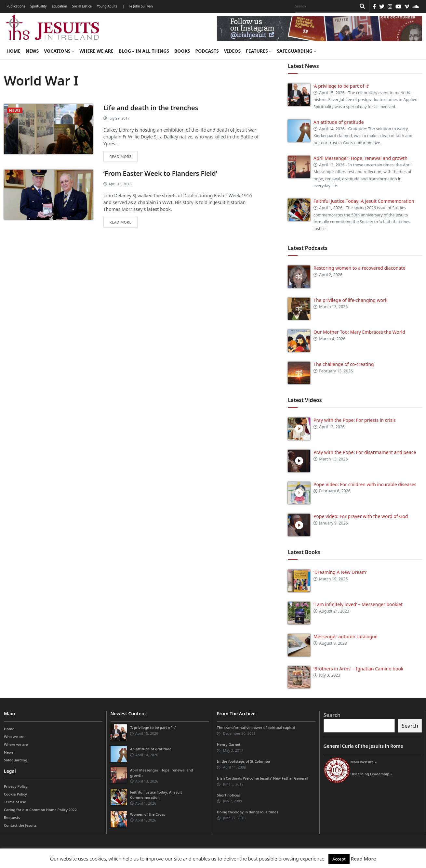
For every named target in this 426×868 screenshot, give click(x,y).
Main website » (364, 762)
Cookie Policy (15, 794)
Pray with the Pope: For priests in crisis (355, 420)
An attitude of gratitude (339, 122)
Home (13, 51)
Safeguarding (296, 51)
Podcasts (207, 51)
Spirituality (38, 6)
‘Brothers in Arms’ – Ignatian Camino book (358, 669)
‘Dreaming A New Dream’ (340, 572)
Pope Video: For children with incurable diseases (365, 484)
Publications (16, 6)
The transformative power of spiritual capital (256, 727)
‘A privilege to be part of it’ (341, 86)
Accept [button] (339, 859)
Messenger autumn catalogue (346, 636)
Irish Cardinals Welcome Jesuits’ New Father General (262, 778)
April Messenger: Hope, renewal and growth (360, 158)
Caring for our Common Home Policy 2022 (40, 810)
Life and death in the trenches (151, 108)
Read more (120, 156)
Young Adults (107, 6)
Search (332, 715)
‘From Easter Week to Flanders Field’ (160, 173)
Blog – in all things (144, 51)
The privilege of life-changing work (350, 300)
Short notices (228, 795)
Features (259, 51)
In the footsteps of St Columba (243, 761)
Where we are (96, 51)
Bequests (12, 817)
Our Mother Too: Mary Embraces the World (359, 332)
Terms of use (15, 802)
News (32, 51)
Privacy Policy (16, 786)
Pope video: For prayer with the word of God (361, 516)
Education (59, 6)
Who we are (14, 737)
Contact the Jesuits (20, 825)
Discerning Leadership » (372, 774)
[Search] (324, 6)
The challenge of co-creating (344, 364)
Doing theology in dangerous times (247, 812)
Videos (232, 51)
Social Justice (82, 6)
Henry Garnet (229, 744)
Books (182, 51)
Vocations (59, 51)
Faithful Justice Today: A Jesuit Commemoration (364, 201)
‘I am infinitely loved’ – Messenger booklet (358, 604)
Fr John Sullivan (141, 6)
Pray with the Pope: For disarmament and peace (365, 452)
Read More (363, 859)
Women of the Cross (148, 814)
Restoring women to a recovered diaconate (359, 268)
